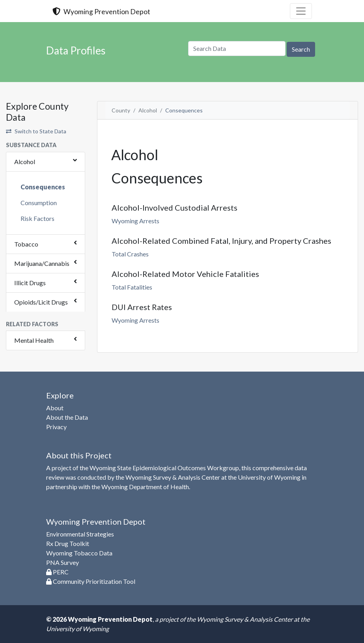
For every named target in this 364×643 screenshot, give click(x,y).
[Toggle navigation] (301, 11)
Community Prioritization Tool (91, 581)
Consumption (39, 203)
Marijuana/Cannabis (42, 263)
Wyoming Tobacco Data (79, 553)
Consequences (43, 187)
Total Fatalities (132, 287)
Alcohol (25, 162)
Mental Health (34, 340)
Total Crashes (130, 254)
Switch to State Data (36, 131)
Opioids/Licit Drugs (41, 302)
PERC (57, 572)
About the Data (67, 417)
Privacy (56, 427)
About (55, 408)
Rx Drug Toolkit (68, 543)
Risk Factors (37, 218)
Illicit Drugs (30, 283)
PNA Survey (63, 562)
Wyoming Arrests (135, 221)
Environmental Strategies (80, 534)
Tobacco (26, 244)
